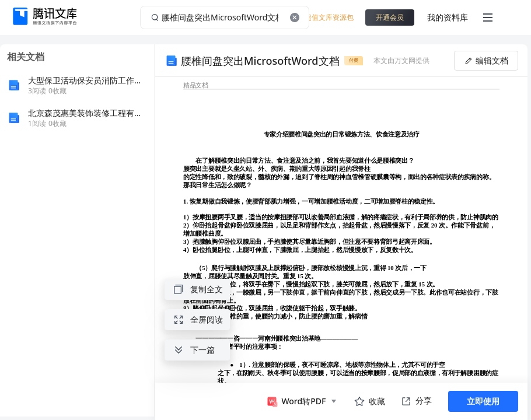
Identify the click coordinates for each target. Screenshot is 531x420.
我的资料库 (448, 17)
